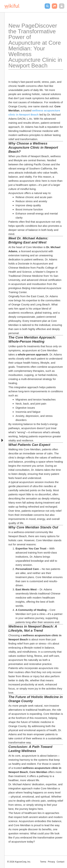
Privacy (51, 862)
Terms (43, 862)
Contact (60, 862)
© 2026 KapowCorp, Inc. (19, 862)
